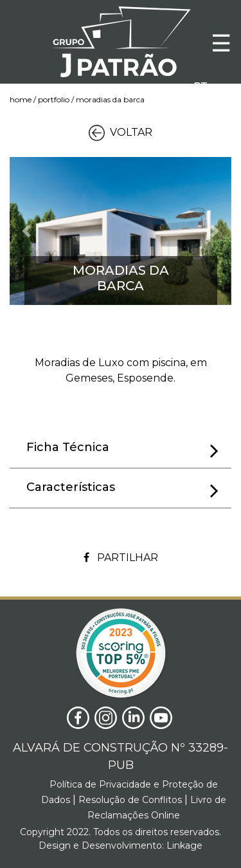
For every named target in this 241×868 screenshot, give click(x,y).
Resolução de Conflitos (129, 800)
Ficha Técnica (122, 450)
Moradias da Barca (110, 99)
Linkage (183, 845)
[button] (26, 231)
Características (122, 490)
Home (21, 99)
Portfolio (54, 99)
